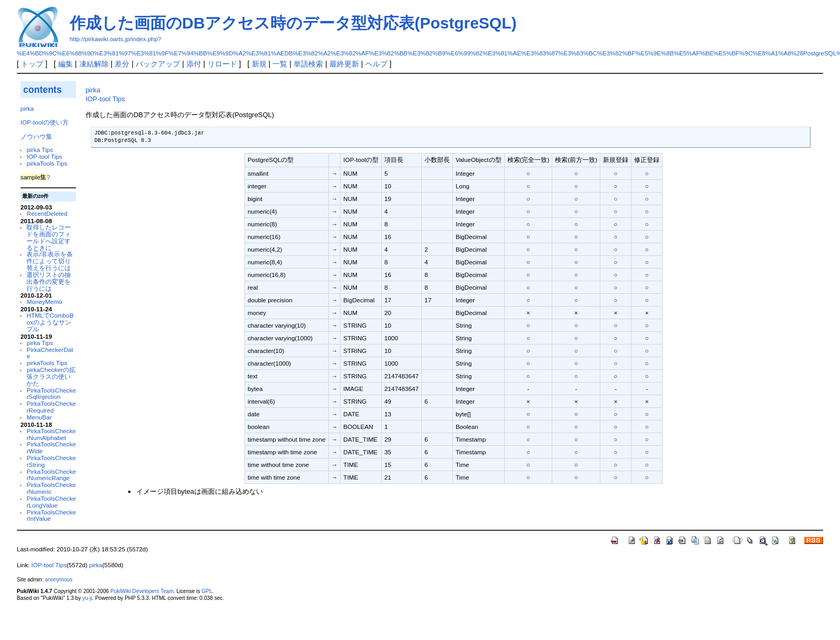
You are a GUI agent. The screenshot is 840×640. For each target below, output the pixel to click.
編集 (65, 64)
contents (43, 90)
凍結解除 (94, 64)
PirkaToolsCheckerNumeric (51, 488)
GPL (207, 591)
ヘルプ (376, 64)
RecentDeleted (47, 213)
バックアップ (158, 64)
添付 (194, 64)
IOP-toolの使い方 (45, 122)
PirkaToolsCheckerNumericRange (51, 475)
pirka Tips (40, 150)
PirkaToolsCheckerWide (51, 447)
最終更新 (344, 64)
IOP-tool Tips (44, 156)
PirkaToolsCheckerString (51, 461)
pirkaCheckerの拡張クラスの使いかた (51, 376)
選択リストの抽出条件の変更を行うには (49, 281)
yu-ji (87, 598)
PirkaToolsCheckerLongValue (51, 502)
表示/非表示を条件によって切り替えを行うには (49, 261)
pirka (27, 108)
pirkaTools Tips (47, 163)
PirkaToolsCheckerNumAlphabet (51, 434)
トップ (32, 64)
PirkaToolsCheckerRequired (51, 407)
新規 (259, 64)
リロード (222, 64)
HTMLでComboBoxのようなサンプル (50, 322)
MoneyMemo (44, 302)
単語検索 (308, 64)
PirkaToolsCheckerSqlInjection (51, 394)
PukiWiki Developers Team (142, 591)
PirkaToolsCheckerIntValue (51, 515)
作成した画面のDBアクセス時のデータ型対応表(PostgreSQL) (293, 23)
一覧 (280, 64)
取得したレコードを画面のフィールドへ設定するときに (49, 237)
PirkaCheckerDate (50, 353)
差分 (122, 64)
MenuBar (39, 417)
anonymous (59, 580)
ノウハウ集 (36, 136)
